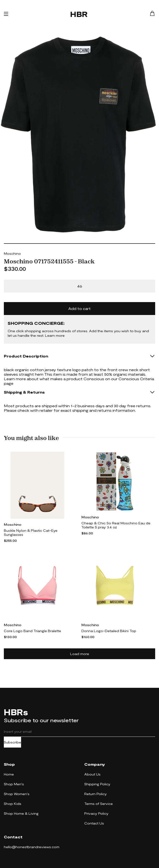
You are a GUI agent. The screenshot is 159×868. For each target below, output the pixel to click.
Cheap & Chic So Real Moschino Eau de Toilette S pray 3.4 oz (116, 525)
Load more (80, 654)
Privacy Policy (96, 813)
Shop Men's (14, 784)
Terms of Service (99, 804)
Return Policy (96, 794)
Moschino (12, 253)
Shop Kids (13, 804)
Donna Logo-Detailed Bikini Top (109, 631)
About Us (92, 774)
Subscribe (12, 742)
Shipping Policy (97, 784)
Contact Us (94, 823)
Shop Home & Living (21, 813)
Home (9, 774)
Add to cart (79, 308)
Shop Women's (17, 794)
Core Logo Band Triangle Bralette (32, 631)
